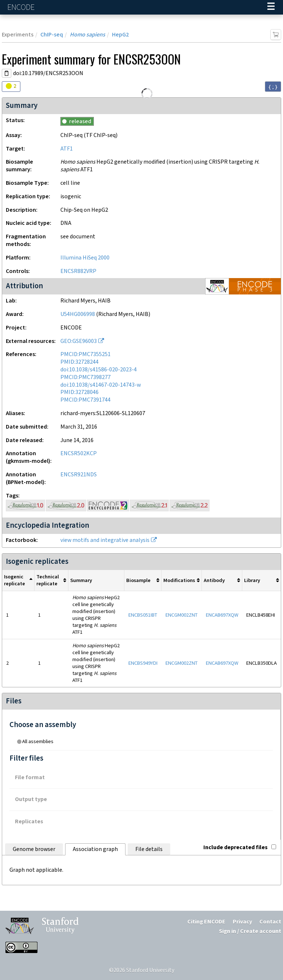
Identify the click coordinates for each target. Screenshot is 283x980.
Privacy (242, 922)
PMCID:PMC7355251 (85, 354)
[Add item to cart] (276, 35)
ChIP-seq (52, 35)
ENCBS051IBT (143, 615)
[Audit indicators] (11, 87)
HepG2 (120, 35)
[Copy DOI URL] (7, 73)
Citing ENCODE (206, 922)
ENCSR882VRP (78, 271)
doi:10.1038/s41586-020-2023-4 (99, 370)
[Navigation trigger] (271, 7)
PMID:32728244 (79, 362)
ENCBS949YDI (143, 663)
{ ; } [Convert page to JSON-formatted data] (273, 87)
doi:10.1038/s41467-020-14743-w (101, 385)
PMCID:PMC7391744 (85, 400)
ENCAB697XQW (222, 615)
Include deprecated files (240, 848)
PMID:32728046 (79, 392)
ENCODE (22, 7)
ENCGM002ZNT (182, 615)
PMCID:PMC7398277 (85, 377)
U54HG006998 (78, 314)
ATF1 (67, 149)
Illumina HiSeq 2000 (85, 258)
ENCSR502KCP (79, 454)
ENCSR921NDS (79, 475)
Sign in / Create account (250, 931)
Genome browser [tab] (34, 849)
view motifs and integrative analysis (105, 540)
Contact (270, 922)
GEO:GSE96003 (79, 341)
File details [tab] (149, 849)
